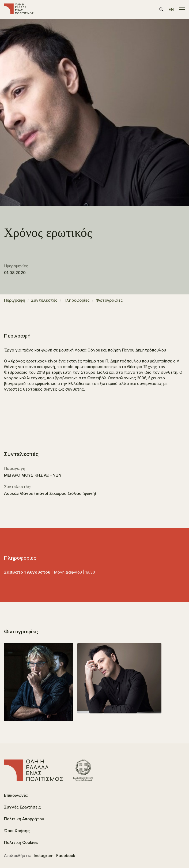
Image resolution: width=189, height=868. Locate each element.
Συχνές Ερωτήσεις (22, 807)
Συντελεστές (44, 300)
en (171, 10)
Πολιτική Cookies (21, 842)
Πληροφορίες (77, 300)
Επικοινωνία (16, 795)
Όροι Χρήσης (17, 831)
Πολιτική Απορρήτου (24, 819)
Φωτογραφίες (109, 300)
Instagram (44, 856)
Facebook (66, 856)
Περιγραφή (15, 300)
